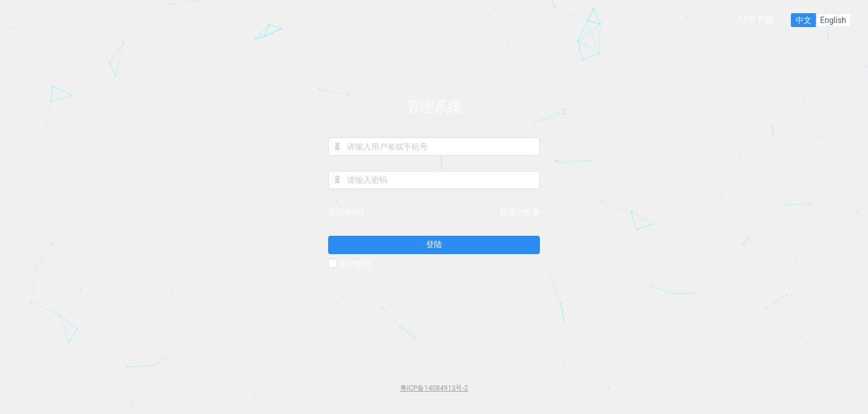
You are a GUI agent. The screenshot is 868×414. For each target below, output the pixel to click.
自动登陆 (350, 264)
